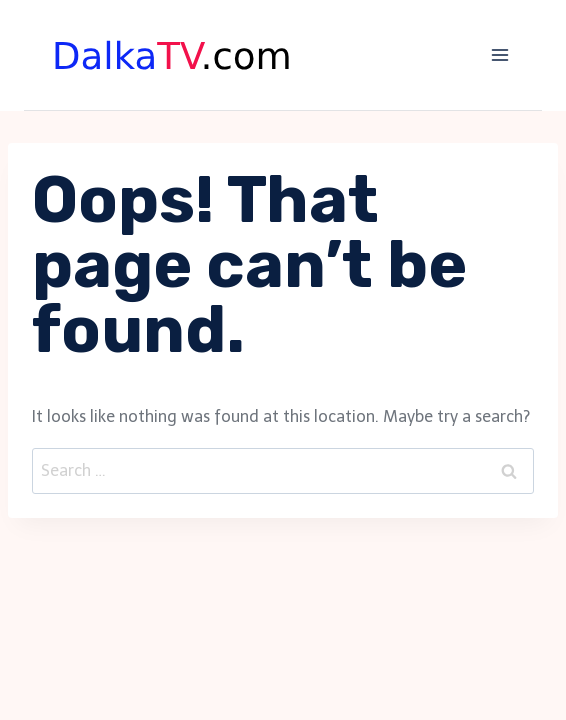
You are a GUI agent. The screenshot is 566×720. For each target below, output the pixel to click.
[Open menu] (499, 54)
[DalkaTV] (172, 55)
